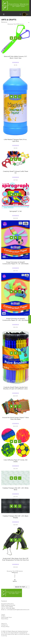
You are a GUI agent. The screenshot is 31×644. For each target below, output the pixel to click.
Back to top (21, 587)
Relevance (4, 22)
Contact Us (4, 625)
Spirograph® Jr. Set (16, 211)
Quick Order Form (6, 617)
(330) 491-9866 (10, 608)
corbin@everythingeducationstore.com (18, 610)
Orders (3, 616)
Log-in (3, 615)
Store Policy (5, 619)
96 (15, 580)
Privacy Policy (5, 627)
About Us (4, 624)
